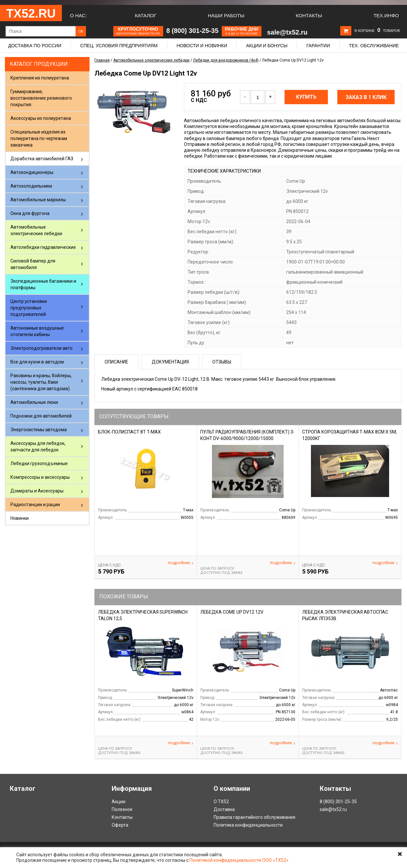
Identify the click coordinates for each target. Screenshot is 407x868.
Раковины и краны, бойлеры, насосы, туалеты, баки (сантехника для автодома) (41, 382)
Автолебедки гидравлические (43, 247)
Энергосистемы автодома (39, 430)
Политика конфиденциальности (248, 825)
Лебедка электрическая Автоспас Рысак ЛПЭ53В (345, 615)
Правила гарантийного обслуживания (254, 817)
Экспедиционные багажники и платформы (43, 284)
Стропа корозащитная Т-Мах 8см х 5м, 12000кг (350, 435)
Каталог (146, 15)
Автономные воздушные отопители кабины (37, 331)
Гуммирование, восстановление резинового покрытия (41, 98)
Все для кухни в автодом (37, 362)
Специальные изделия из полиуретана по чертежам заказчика (39, 138)
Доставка (224, 809)
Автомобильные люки (34, 402)
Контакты (309, 15)
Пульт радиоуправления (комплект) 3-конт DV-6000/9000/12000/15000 (247, 435)
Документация (170, 362)
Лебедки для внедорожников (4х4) (226, 60)
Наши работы (226, 15)
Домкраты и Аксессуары (37, 491)
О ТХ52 (221, 802)
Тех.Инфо (386, 15)
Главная (102, 60)
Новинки (20, 518)
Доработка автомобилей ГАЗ (42, 159)
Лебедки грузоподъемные (39, 463)
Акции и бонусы (267, 46)
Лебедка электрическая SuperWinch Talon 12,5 (143, 615)
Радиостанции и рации (35, 505)
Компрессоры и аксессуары (40, 477)
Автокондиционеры (32, 172)
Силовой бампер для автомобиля (33, 264)
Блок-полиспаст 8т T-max (129, 432)
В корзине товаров (377, 31)
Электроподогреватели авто (42, 348)
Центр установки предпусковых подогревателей (29, 308)
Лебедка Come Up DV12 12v (232, 612)
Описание (116, 362)
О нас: (78, 15)
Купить (306, 97)
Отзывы (222, 362)
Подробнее (181, 563)
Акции (119, 802)
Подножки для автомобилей (41, 416)
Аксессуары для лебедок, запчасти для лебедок (38, 447)
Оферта (120, 825)
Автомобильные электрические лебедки (36, 230)
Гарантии (318, 46)
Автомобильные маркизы (38, 200)
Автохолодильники (31, 186)
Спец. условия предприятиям (119, 46)
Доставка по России (35, 46)
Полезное (122, 809)
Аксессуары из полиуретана (41, 118)
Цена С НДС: (110, 565)
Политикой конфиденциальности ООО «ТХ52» (239, 860)
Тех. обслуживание (374, 46)
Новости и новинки (202, 46)
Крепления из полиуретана (40, 78)
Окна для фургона (30, 213)
